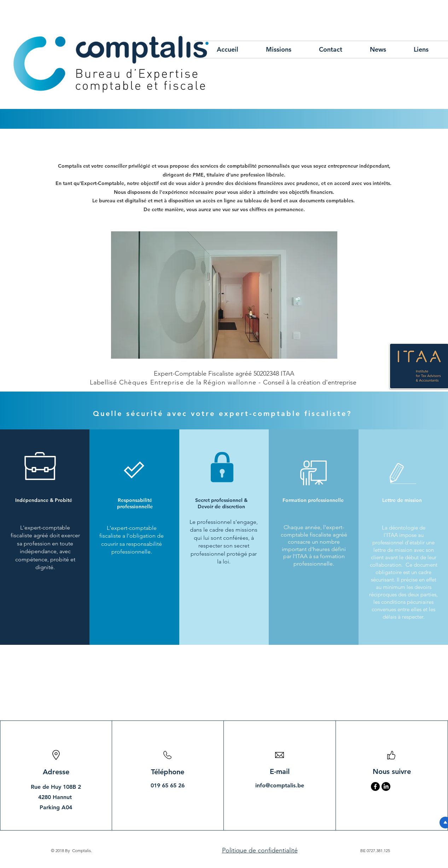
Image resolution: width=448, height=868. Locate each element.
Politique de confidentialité (260, 850)
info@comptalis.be (280, 785)
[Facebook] (375, 786)
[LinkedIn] (386, 786)
